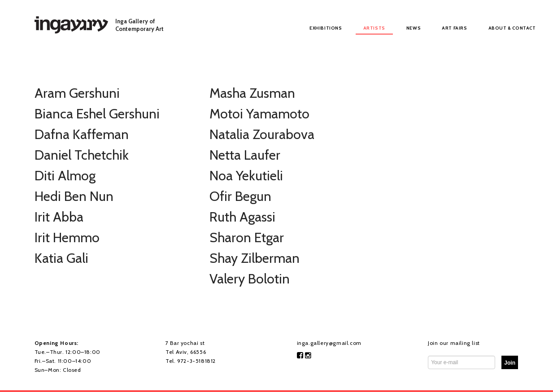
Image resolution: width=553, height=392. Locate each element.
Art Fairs (454, 28)
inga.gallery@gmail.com (329, 343)
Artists (374, 28)
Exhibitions (326, 28)
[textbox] (510, 362)
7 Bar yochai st (185, 343)
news (414, 28)
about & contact (512, 28)
